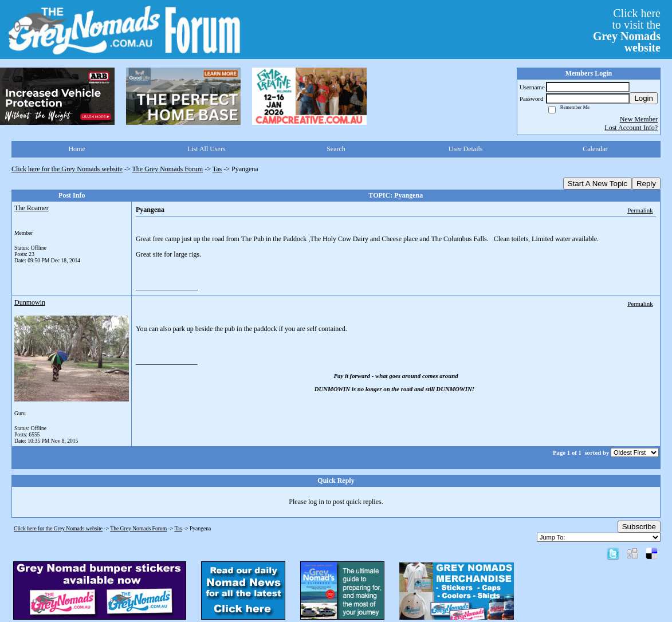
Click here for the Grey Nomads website (67, 169)
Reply (646, 184)
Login (644, 98)
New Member (639, 119)
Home (76, 149)
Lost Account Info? (631, 128)
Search (336, 149)
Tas (217, 169)
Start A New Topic (598, 184)
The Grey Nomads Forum (168, 169)
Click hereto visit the (627, 30)
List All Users (207, 149)
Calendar (595, 149)
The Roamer (32, 208)
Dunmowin (30, 302)
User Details (466, 149)
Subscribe (639, 527)
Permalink (640, 210)
